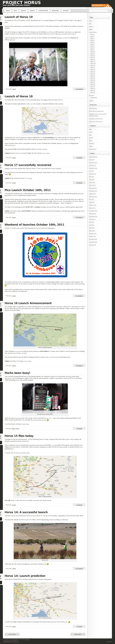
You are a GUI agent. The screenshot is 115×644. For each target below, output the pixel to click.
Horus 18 (93, 69)
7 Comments (79, 158)
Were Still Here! (93, 108)
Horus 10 (93, 52)
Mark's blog (25, 424)
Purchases (91, 143)
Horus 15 (93, 61)
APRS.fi (72, 139)
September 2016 (93, 157)
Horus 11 (93, 54)
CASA (91, 132)
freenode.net (11, 40)
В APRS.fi (73, 34)
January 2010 (92, 236)
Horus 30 (93, 92)
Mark (6, 376)
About (91, 21)
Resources (92, 95)
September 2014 (93, 168)
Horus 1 (92, 34)
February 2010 (93, 233)
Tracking (91, 100)
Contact (91, 26)
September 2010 (93, 216)
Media (91, 140)
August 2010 (92, 219)
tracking (62, 207)
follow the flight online (23, 453)
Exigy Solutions (15, 642)
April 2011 (92, 202)
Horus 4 (92, 40)
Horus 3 (92, 38)
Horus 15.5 (48, 418)
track (17, 351)
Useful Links (94, 97)
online (30, 178)
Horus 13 (93, 57)
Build (13, 428)
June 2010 (92, 225)
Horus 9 (92, 50)
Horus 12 (93, 55)
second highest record (39, 420)
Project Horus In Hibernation (96, 111)
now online (46, 153)
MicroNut (8, 378)
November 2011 (93, 191)
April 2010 (92, 228)
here (66, 622)
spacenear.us (62, 34)
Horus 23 (93, 79)
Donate (91, 29)
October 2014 (92, 165)
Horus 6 (92, 44)
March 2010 (92, 231)
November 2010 (93, 211)
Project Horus (15, 640)
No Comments (79, 89)
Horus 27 (93, 86)
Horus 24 (93, 81)
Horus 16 (93, 65)
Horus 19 (93, 71)
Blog (90, 24)
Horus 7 (92, 46)
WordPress (27, 640)
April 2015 (92, 160)
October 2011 (92, 194)
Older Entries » (78, 634)
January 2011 (92, 208)
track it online (17, 353)
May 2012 (92, 177)
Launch (14, 89)
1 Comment (79, 428)
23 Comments (79, 366)
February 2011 (93, 205)
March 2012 (92, 182)
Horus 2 (92, 36)
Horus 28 (93, 88)
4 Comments (79, 183)
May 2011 (92, 199)
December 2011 (93, 188)
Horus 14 (93, 59)
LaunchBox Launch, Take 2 (96, 119)
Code (90, 135)
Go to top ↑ (109, 641)
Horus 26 (93, 84)
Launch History (93, 32)
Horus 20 (93, 73)
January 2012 (92, 185)
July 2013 (91, 171)
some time (18, 418)
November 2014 (93, 162)
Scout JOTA (39, 228)
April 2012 (92, 179)
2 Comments (79, 505)
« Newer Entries (12, 634)
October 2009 (92, 245)
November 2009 (93, 242)
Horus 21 (93, 75)
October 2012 (92, 174)
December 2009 (93, 239)
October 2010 (92, 213)
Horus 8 (92, 48)
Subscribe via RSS (97, 5)
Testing (91, 146)
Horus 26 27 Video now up (96, 121)
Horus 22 (93, 77)
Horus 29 (93, 90)
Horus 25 (93, 82)
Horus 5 (92, 42)
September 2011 (93, 196)
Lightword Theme (7, 641)
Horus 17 (93, 67)
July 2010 (91, 222)
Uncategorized (93, 149)
